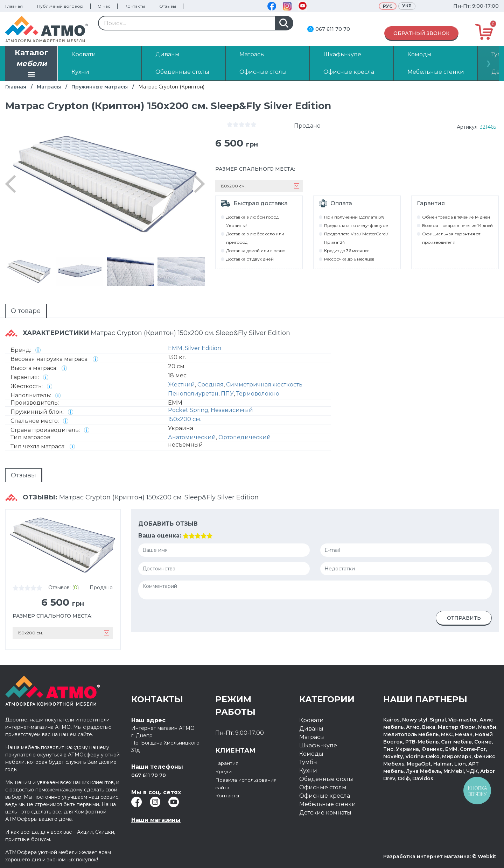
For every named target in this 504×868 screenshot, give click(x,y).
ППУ (227, 394)
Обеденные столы (326, 779)
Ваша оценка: (160, 536)
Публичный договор (60, 6)
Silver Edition (203, 348)
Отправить (464, 618)
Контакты (135, 6)
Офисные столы (323, 787)
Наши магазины (156, 820)
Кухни (308, 771)
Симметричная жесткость (264, 385)
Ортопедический (245, 437)
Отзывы (168, 6)
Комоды (311, 754)
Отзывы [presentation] (23, 475)
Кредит (226, 771)
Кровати (311, 720)
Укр (407, 6)
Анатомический (192, 437)
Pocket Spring (188, 410)
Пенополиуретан (193, 394)
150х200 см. (185, 419)
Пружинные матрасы (100, 87)
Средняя (211, 385)
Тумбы (309, 762)
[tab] (26, 311)
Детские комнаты (325, 813)
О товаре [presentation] (26, 311)
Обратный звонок (421, 33)
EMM (175, 348)
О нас (104, 6)
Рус (388, 6)
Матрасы (49, 87)
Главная (14, 6)
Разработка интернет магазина (426, 856)
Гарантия (229, 763)
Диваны (311, 729)
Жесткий (181, 385)
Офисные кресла (325, 796)
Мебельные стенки (328, 804)
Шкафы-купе (318, 745)
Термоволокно (258, 394)
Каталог (31, 64)
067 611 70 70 (333, 29)
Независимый (232, 410)
